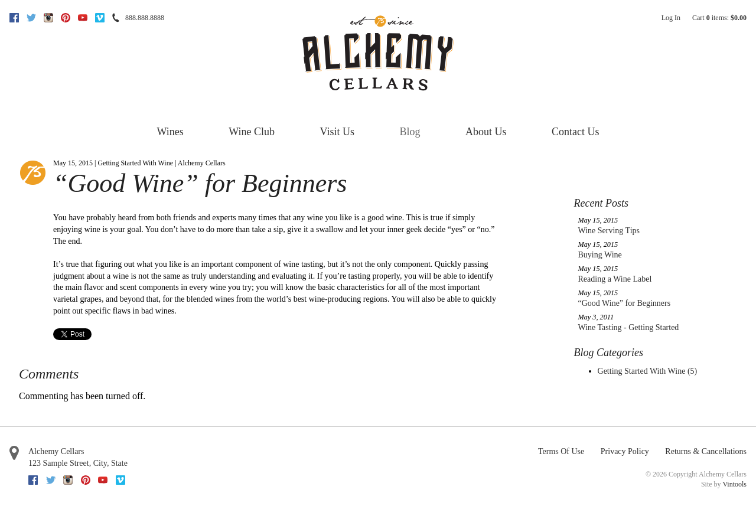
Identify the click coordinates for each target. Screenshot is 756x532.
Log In (671, 18)
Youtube (83, 18)
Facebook (14, 18)
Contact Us (576, 132)
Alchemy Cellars (56, 451)
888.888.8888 (145, 18)
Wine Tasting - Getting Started (629, 327)
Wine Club (252, 132)
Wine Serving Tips (609, 231)
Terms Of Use (561, 451)
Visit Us (337, 132)
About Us (486, 132)
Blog (410, 132)
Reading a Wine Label (615, 279)
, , (78, 463)
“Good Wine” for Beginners (625, 303)
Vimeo (100, 18)
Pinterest (66, 18)
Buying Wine (600, 255)
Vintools (734, 484)
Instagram (48, 18)
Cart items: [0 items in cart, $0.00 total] (719, 18)
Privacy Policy (625, 451)
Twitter (31, 18)
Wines (170, 132)
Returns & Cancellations (706, 451)
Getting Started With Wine (648, 371)
